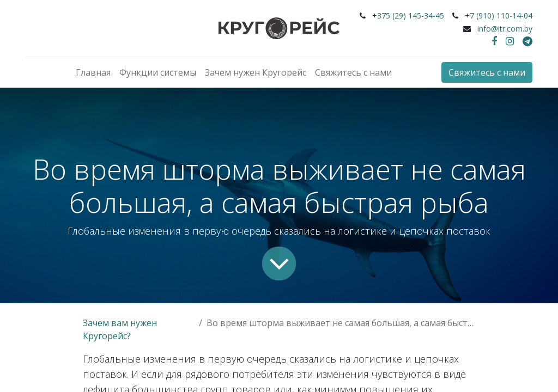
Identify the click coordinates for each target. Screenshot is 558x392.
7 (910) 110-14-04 (501, 16)
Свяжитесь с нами (487, 72)
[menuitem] (93, 72)
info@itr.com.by (505, 29)
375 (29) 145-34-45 (411, 16)
